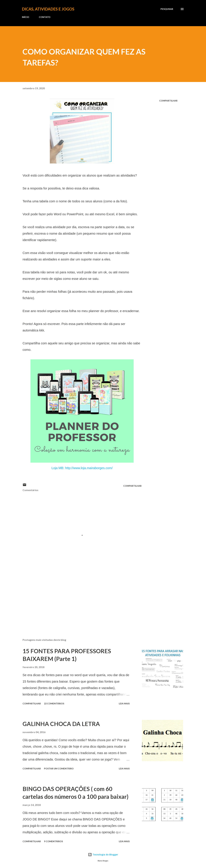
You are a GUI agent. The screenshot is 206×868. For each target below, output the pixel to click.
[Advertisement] (77, 598)
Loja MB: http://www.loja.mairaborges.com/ (82, 468)
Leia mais (124, 703)
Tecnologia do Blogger (103, 855)
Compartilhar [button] (168, 101)
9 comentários (53, 841)
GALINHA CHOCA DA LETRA (61, 724)
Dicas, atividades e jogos (48, 9)
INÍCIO (26, 17)
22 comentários (54, 703)
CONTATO (45, 17)
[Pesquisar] (167, 9)
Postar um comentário (59, 769)
